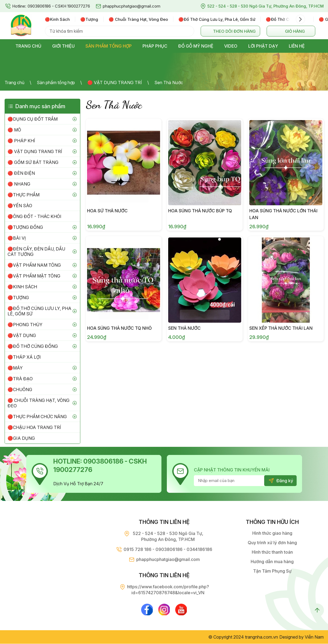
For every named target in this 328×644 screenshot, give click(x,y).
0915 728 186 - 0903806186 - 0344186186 (168, 549)
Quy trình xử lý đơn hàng (272, 543)
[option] (60, 19)
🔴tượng (89, 19)
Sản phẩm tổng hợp (56, 82)
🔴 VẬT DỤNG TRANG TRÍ (115, 82)
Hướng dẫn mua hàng (272, 562)
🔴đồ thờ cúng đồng (287, 19)
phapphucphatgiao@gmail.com (132, 6)
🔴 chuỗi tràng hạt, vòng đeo (138, 19)
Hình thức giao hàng (272, 533)
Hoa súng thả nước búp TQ (200, 211)
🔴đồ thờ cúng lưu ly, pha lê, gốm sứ (217, 19)
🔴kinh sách (57, 19)
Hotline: (19, 6)
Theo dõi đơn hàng (234, 31)
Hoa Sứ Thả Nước (107, 211)
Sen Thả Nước (169, 82)
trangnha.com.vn (261, 637)
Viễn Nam (314, 637)
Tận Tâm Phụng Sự (272, 571)
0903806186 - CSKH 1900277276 (59, 6)
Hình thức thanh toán (272, 552)
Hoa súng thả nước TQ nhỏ (119, 328)
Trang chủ (14, 82)
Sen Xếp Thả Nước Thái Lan (281, 328)
